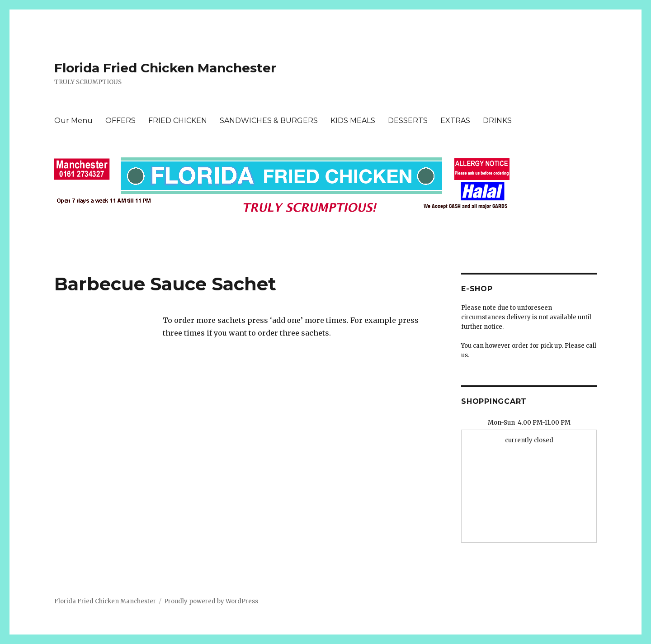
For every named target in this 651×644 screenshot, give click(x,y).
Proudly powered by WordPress (211, 601)
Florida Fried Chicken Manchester (165, 68)
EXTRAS (455, 121)
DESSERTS (408, 121)
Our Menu (73, 121)
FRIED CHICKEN (178, 121)
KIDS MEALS (353, 121)
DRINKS (497, 121)
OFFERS (120, 121)
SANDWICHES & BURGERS (269, 121)
